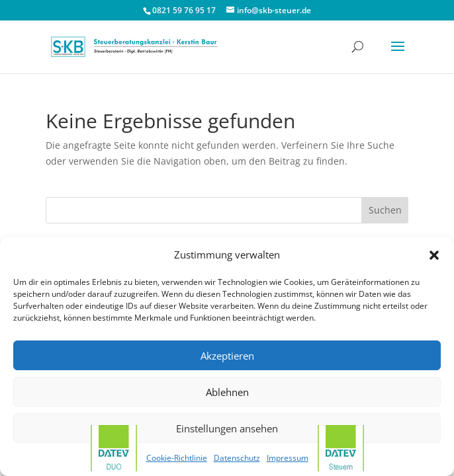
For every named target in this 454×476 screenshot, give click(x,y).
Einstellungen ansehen (227, 428)
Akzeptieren (227, 356)
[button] (434, 255)
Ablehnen (227, 392)
